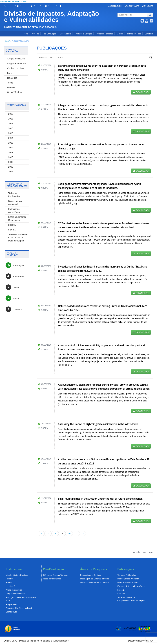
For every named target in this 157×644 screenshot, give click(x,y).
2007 (11, 172)
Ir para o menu (27, 6)
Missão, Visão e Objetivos (17, 575)
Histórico (10, 579)
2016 (11, 128)
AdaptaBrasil (11, 604)
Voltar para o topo (143, 552)
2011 (11, 152)
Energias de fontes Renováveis (131, 586)
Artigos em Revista (16, 59)
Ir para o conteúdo (12, 6)
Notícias (35, 34)
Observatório (65, 34)
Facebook (14, 310)
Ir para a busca (41, 6)
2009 (11, 162)
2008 (11, 167)
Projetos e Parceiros (104, 34)
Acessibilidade (115, 6)
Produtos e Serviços (83, 34)
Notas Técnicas (15, 92)
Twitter (12, 288)
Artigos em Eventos (17, 63)
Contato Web (12, 612)
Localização (11, 586)
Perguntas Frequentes (16, 594)
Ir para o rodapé (55, 6)
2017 (11, 124)
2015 (11, 133)
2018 (11, 119)
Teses (10, 83)
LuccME (12, 225)
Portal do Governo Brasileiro (14, 2)
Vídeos (120, 34)
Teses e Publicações (52, 579)
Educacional (15, 277)
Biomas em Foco (134, 34)
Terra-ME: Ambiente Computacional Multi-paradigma (18, 238)
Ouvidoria (149, 34)
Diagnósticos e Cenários (91, 575)
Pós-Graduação (49, 34)
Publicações (15, 266)
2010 (11, 157)
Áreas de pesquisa (14, 590)
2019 (11, 114)
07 (48, 534)
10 (69, 534)
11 (76, 534)
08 (55, 534)
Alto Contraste (132, 6)
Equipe (9, 583)
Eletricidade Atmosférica (128, 583)
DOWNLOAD (141, 92)
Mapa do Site (147, 6)
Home (26, 34)
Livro (10, 73)
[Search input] (93, 57)
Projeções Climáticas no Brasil (19, 608)
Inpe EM (12, 230)
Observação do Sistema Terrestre (95, 583)
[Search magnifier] (151, 57)
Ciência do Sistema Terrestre (56, 575)
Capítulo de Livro (15, 68)
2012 (11, 148)
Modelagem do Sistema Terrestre (95, 579)
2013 (11, 143)
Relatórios (12, 78)
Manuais (11, 88)
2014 (11, 138)
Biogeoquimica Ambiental (128, 579)
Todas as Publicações (127, 575)
